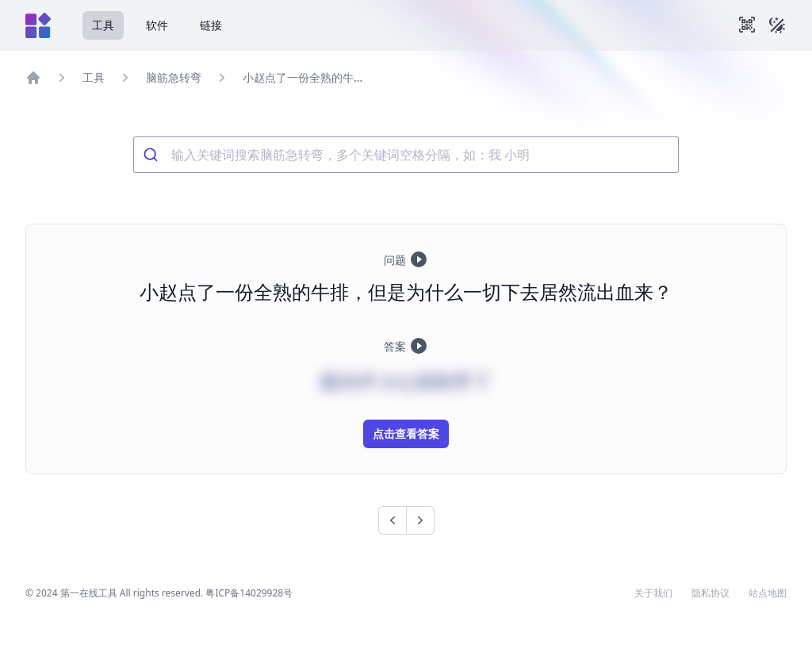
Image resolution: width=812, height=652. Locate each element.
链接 (211, 25)
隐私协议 (710, 593)
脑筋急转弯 (174, 77)
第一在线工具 (89, 593)
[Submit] (153, 155)
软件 (157, 25)
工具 (103, 25)
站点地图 (768, 593)
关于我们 (653, 593)
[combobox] (406, 155)
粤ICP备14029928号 (249, 593)
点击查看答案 (406, 433)
